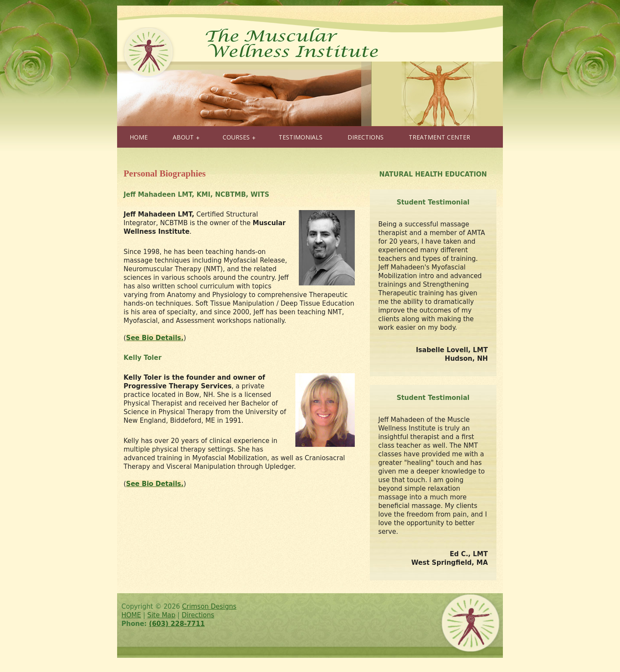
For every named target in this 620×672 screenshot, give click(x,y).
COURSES (239, 138)
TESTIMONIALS (301, 137)
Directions (198, 615)
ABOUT (186, 138)
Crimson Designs (209, 607)
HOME (139, 137)
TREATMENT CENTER (439, 137)
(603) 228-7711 (177, 624)
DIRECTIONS (366, 137)
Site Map (161, 615)
